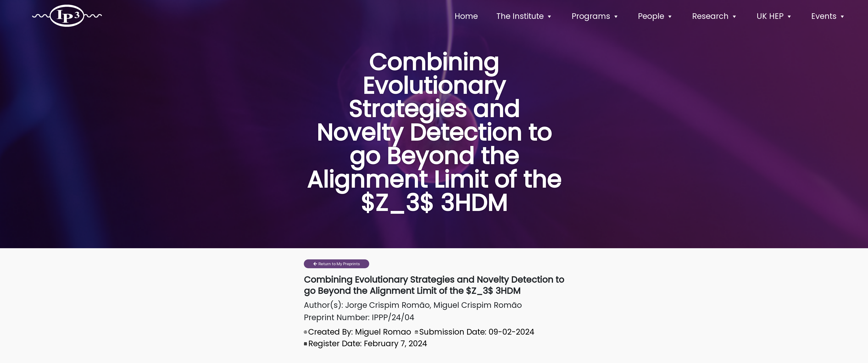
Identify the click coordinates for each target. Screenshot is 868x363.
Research (715, 16)
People (656, 16)
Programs (596, 16)
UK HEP (775, 16)
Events (829, 16)
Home (466, 16)
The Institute (525, 16)
